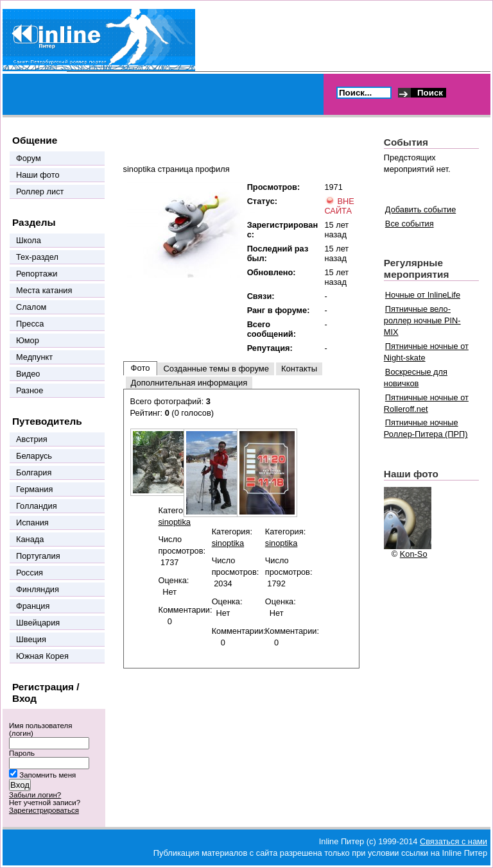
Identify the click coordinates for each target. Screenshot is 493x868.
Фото (141, 368)
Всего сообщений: (272, 329)
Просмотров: (274, 187)
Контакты (299, 369)
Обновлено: (272, 272)
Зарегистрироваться (44, 810)
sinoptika (174, 522)
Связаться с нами (454, 841)
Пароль (22, 753)
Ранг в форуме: (279, 310)
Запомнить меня (48, 775)
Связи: (261, 296)
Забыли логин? (35, 795)
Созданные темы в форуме (216, 369)
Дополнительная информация (189, 383)
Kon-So (414, 554)
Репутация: (270, 348)
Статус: (262, 201)
